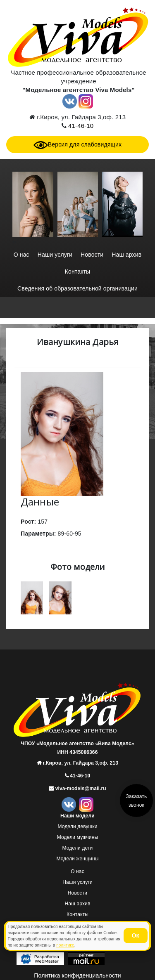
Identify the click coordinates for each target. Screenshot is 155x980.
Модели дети (78, 848)
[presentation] (13, 242)
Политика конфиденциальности (77, 975)
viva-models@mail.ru (80, 789)
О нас (21, 255)
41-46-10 (80, 126)
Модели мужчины (77, 837)
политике (65, 945)
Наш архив (126, 255)
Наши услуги (55, 255)
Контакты (78, 272)
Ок (136, 935)
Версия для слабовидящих (77, 144)
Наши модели (77, 816)
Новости (92, 255)
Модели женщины (78, 859)
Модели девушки (77, 827)
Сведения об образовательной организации (77, 288)
